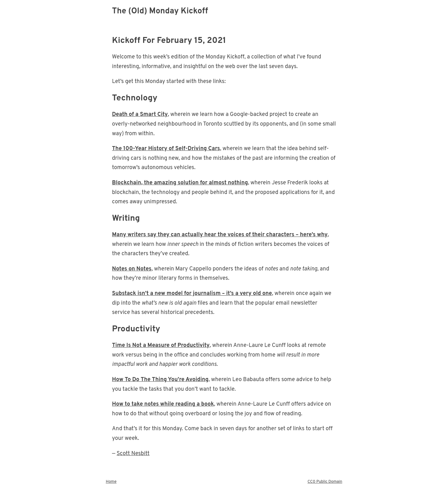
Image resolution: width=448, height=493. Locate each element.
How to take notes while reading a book (163, 404)
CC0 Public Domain (325, 482)
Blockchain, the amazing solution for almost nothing (180, 183)
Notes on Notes (132, 269)
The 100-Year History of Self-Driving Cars (166, 149)
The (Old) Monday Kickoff (160, 11)
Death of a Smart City (140, 115)
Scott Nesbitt (133, 454)
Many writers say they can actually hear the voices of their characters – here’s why (220, 235)
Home (111, 482)
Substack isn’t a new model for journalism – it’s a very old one (192, 294)
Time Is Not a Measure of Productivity (161, 346)
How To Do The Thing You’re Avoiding (160, 380)
